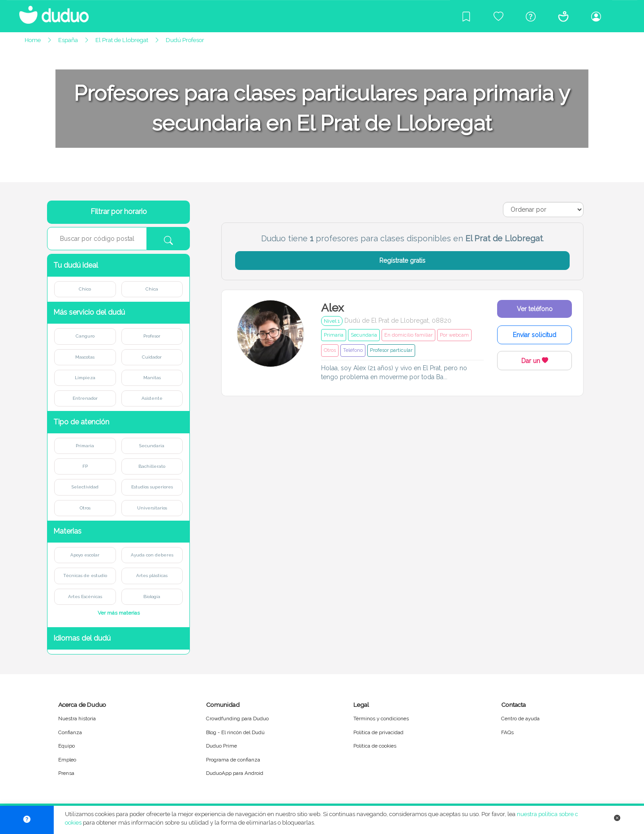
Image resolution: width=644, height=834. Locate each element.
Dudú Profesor (185, 40)
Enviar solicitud (535, 335)
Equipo (67, 746)
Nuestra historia (77, 719)
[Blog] (466, 16)
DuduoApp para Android (235, 773)
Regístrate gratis (402, 261)
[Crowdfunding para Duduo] (498, 16)
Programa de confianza (233, 760)
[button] (119, 265)
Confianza (70, 732)
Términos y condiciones (381, 719)
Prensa (66, 773)
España (68, 40)
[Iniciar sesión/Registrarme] (596, 16)
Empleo (67, 760)
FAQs (507, 732)
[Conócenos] (563, 16)
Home (33, 40)
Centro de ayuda (520, 719)
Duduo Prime (221, 746)
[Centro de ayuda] (531, 16)
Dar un (535, 361)
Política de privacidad (378, 732)
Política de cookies (375, 746)
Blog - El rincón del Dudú (235, 732)
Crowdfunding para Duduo (237, 719)
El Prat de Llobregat (122, 40)
